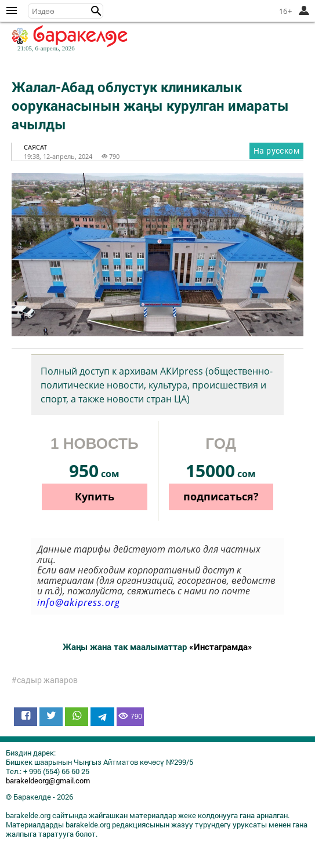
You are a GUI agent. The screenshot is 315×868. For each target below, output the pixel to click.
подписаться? (221, 496)
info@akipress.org (79, 602)
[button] (96, 11)
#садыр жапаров (45, 680)
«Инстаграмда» (221, 647)
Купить (95, 496)
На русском (276, 150)
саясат (35, 147)
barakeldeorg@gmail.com (48, 780)
